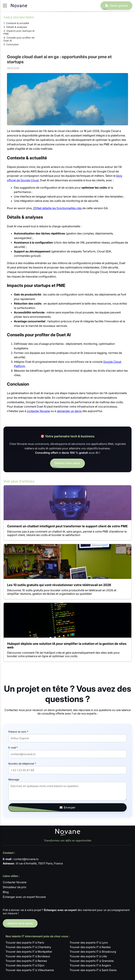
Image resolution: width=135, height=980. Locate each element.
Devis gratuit (116, 6)
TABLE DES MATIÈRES (19, 17)
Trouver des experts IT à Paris (25, 943)
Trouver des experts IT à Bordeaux (28, 956)
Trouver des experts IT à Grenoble (92, 961)
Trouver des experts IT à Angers (90, 965)
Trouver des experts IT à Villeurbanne (30, 970)
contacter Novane (38, 411)
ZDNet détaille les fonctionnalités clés (57, 208)
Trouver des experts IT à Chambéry (28, 947)
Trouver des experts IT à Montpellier (29, 952)
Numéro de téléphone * (22, 764)
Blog (6, 892)
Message (14, 779)
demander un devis (69, 411)
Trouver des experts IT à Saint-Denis (93, 970)
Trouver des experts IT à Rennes (26, 961)
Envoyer (68, 807)
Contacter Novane (15, 882)
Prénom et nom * (18, 732)
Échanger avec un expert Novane (24, 897)
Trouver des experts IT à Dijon (25, 965)
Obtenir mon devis (67, 463)
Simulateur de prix (15, 887)
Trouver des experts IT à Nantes (90, 947)
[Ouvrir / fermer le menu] (5, 6)
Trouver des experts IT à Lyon (89, 943)
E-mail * (13, 748)
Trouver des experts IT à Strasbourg (93, 952)
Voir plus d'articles (19, 481)
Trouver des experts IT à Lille (88, 956)
